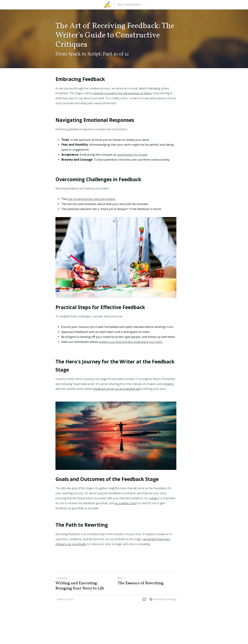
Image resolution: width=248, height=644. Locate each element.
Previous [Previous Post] (61, 585)
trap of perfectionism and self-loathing (91, 199)
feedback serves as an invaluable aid (88, 391)
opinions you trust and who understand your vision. (131, 352)
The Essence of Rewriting (149, 590)
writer (116, 510)
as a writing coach (72, 515)
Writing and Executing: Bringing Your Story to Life (85, 592)
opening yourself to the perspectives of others (103, 93)
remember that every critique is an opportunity (158, 546)
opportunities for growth (132, 155)
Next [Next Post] (130, 585)
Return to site (64, 606)
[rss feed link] (161, 606)
